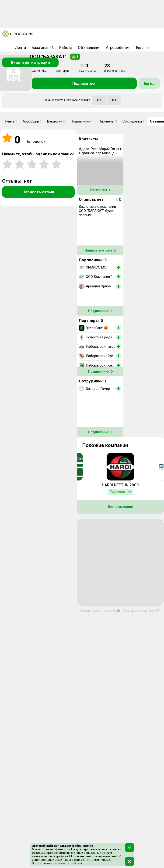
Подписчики (82, 121)
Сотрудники (133, 121)
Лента (20, 48)
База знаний (43, 48)
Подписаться (84, 83)
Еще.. (143, 48)
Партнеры (108, 121)
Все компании (120, 507)
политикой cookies (67, 863)
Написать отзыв (38, 192)
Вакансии (56, 121)
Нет (113, 100)
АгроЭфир (32, 121)
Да (99, 100)
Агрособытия (118, 48)
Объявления (89, 48)
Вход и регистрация (30, 62)
